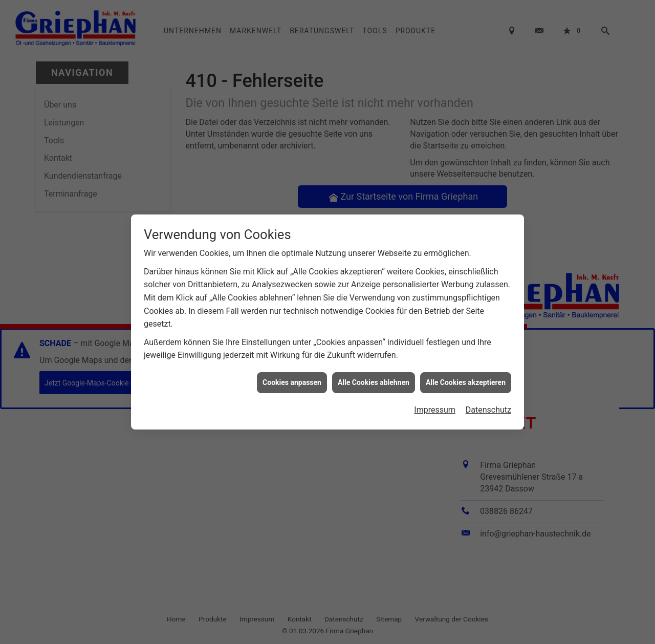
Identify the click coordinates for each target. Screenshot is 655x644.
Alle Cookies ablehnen (374, 380)
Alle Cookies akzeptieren (466, 380)
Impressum (435, 408)
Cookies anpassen (292, 380)
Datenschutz (488, 408)
